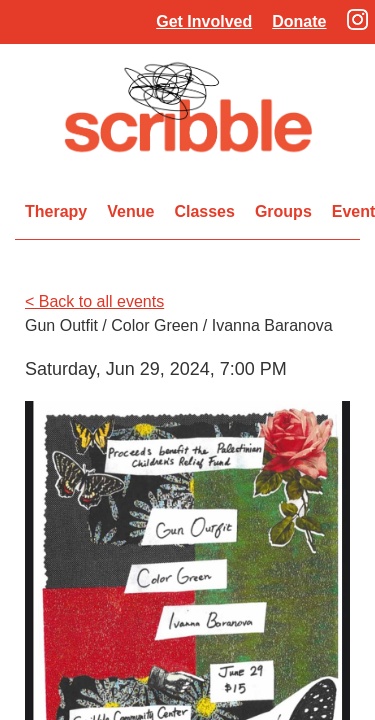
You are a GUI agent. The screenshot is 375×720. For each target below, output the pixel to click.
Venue (130, 211)
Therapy (56, 211)
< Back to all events (94, 301)
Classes (204, 211)
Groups (283, 211)
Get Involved (204, 21)
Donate (299, 21)
